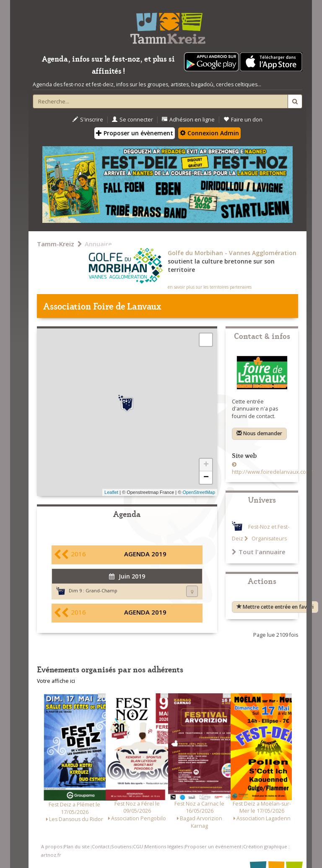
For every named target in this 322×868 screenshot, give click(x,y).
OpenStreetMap (199, 492)
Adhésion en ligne (188, 120)
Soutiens (121, 846)
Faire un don (243, 120)
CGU (138, 846)
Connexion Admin (209, 133)
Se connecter (132, 120)
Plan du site (77, 846)
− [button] (206, 478)
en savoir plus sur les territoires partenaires (210, 287)
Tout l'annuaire (259, 552)
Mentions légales (164, 846)
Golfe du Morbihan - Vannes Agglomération (232, 253)
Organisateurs (269, 539)
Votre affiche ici (56, 681)
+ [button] (206, 465)
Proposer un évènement (135, 133)
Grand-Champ (101, 590)
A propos (52, 846)
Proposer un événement (213, 846)
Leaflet (111, 492)
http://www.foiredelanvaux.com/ (272, 472)
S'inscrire (88, 120)
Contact (101, 846)
